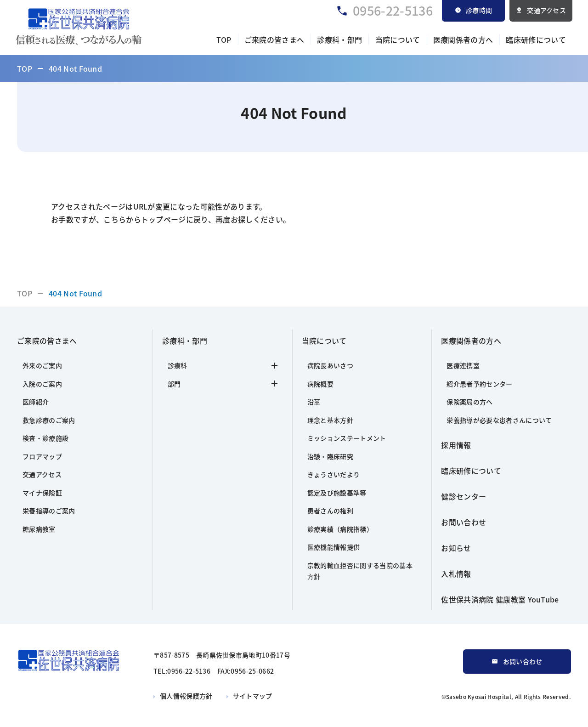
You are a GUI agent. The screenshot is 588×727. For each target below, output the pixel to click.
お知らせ (456, 548)
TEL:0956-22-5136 (182, 671)
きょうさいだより (334, 474)
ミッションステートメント (347, 438)
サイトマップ (253, 696)
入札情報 (456, 574)
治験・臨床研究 (330, 456)
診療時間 (479, 10)
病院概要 (320, 384)
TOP (224, 40)
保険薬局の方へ (469, 402)
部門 (223, 384)
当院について (398, 40)
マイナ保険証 (42, 493)
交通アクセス (546, 10)
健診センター (464, 496)
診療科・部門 (339, 40)
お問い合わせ (464, 522)
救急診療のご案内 (49, 420)
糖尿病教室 (39, 529)
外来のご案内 (42, 365)
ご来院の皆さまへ (274, 40)
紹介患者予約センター (479, 384)
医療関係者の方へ (463, 40)
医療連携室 (463, 365)
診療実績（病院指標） (340, 529)
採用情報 (456, 445)
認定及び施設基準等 (337, 493)
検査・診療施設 (45, 438)
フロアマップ (42, 456)
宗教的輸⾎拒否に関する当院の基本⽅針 (360, 571)
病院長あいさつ (330, 365)
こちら (115, 219)
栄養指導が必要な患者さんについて (499, 420)
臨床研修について (536, 40)
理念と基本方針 (330, 420)
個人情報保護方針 (186, 696)
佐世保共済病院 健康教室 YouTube (500, 599)
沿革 (314, 402)
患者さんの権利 (330, 511)
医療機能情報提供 (334, 547)
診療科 (223, 365)
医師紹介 (36, 402)
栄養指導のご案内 (49, 511)
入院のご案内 (42, 384)
